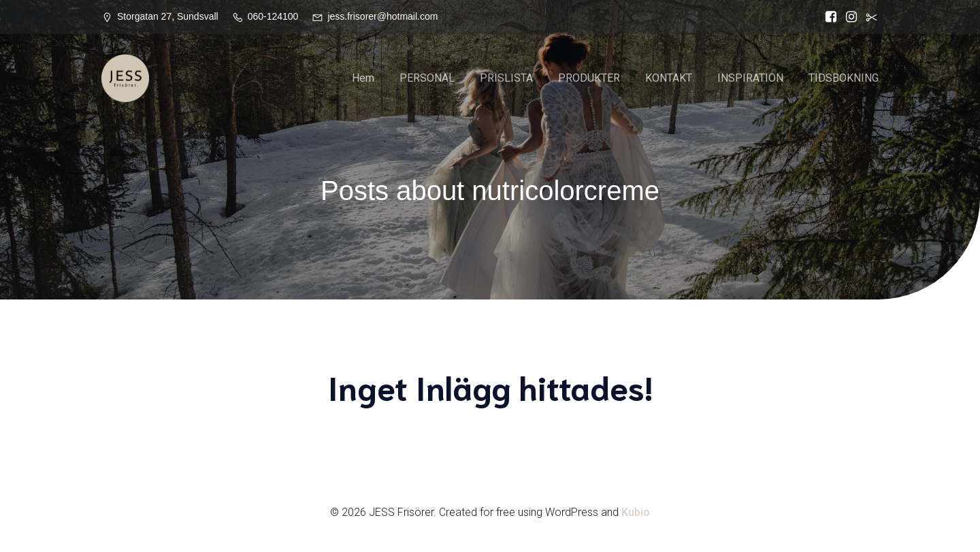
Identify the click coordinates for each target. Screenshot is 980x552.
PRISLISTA (506, 78)
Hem (363, 78)
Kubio (636, 512)
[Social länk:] (868, 17)
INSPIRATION (750, 78)
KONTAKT (669, 78)
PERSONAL (427, 78)
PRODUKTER (589, 78)
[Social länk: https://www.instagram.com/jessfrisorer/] (848, 17)
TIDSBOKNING (844, 78)
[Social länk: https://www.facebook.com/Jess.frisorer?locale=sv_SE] (828, 17)
